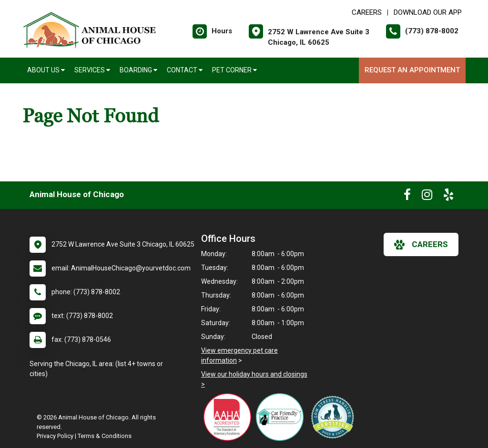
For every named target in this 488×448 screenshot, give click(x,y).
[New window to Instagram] (427, 197)
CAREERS (367, 12)
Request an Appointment (412, 70)
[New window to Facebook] (407, 197)
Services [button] (92, 70)
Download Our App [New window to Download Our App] (428, 12)
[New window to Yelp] (448, 197)
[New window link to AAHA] (230, 417)
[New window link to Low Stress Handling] (335, 417)
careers (421, 245)
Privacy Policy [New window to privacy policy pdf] (55, 436)
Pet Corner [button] (234, 70)
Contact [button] (185, 70)
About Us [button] (46, 70)
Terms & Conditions (105, 436)
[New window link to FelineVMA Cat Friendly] (282, 417)
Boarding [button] (138, 70)
